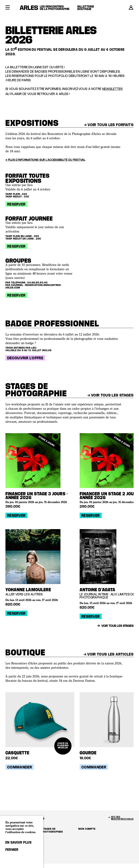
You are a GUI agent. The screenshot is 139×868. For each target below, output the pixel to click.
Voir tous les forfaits (109, 125)
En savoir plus (19, 842)
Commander (20, 767)
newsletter (112, 89)
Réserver (16, 204)
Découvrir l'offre (25, 358)
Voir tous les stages (110, 395)
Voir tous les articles (109, 654)
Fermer (12, 850)
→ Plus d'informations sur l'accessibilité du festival (46, 160)
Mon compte (87, 829)
